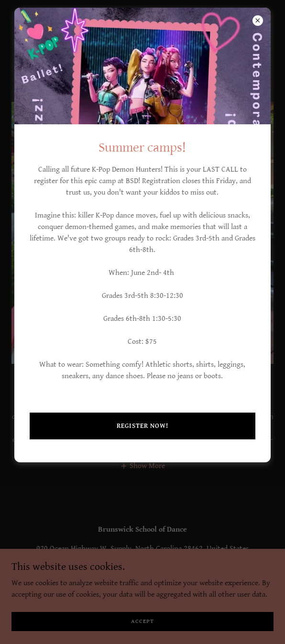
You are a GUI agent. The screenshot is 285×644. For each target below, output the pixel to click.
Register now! (142, 426)
